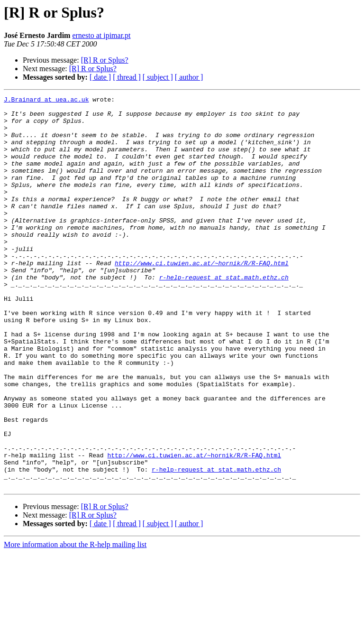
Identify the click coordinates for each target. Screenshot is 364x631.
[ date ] (100, 77)
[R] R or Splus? (105, 60)
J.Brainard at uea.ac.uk (46, 101)
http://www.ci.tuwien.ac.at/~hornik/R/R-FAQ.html (202, 297)
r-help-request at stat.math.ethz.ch (224, 314)
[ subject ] (158, 77)
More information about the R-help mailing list (75, 623)
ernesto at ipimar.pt (101, 35)
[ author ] (189, 77)
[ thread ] (127, 77)
